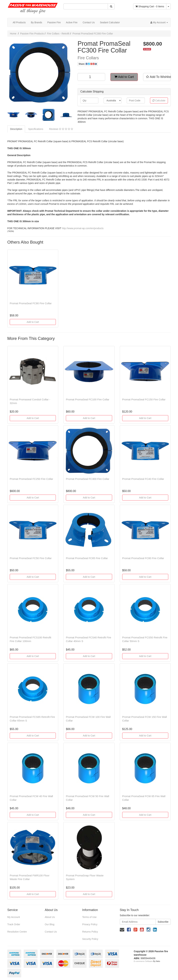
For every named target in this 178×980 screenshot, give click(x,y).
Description (16, 129)
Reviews (61, 129)
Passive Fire (54, 22)
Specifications (36, 129)
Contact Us (89, 22)
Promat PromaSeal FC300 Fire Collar (93, 34)
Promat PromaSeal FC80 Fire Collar (31, 303)
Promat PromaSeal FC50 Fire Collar (31, 558)
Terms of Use (89, 917)
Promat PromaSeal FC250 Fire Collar (31, 479)
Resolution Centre (17, 932)
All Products (19, 22)
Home (13, 34)
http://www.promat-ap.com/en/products (83, 228)
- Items (150, 6)
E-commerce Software (143, 961)
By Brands (37, 22)
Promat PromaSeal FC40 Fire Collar (143, 479)
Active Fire (72, 22)
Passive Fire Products (32, 34)
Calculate (159, 100)
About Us (50, 917)
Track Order (14, 924)
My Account (14, 917)
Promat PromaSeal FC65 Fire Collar (87, 558)
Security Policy (90, 939)
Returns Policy (90, 932)
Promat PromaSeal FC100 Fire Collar (88, 399)
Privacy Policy (90, 924)
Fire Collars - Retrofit (58, 34)
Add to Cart (124, 77)
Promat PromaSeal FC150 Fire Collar (144, 399)
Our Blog (50, 924)
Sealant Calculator (110, 22)
